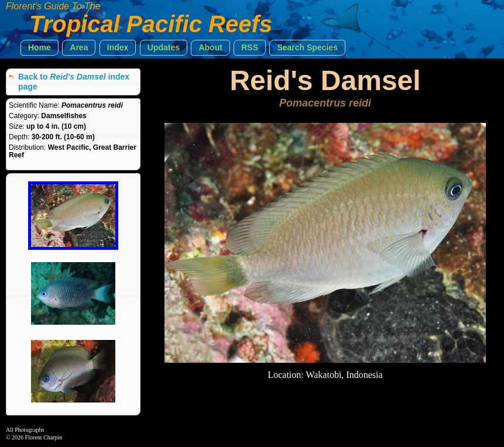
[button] (40, 48)
